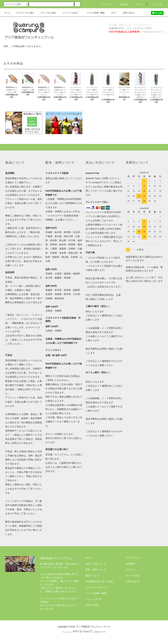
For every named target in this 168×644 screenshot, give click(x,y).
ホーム (7, 13)
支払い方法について (96, 564)
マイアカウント (134, 558)
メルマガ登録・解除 (94, 13)
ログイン (138, 4)
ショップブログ (94, 599)
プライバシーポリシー (97, 587)
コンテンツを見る (68, 13)
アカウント (105, 4)
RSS (88, 605)
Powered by (84, 632)
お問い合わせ (127, 13)
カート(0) (156, 4)
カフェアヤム (62, 455)
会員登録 (122, 4)
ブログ (112, 13)
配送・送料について (96, 570)
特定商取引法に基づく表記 (99, 581)
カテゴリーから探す (23, 13)
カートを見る (133, 575)
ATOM (95, 605)
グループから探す (46, 13)
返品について (93, 575)
